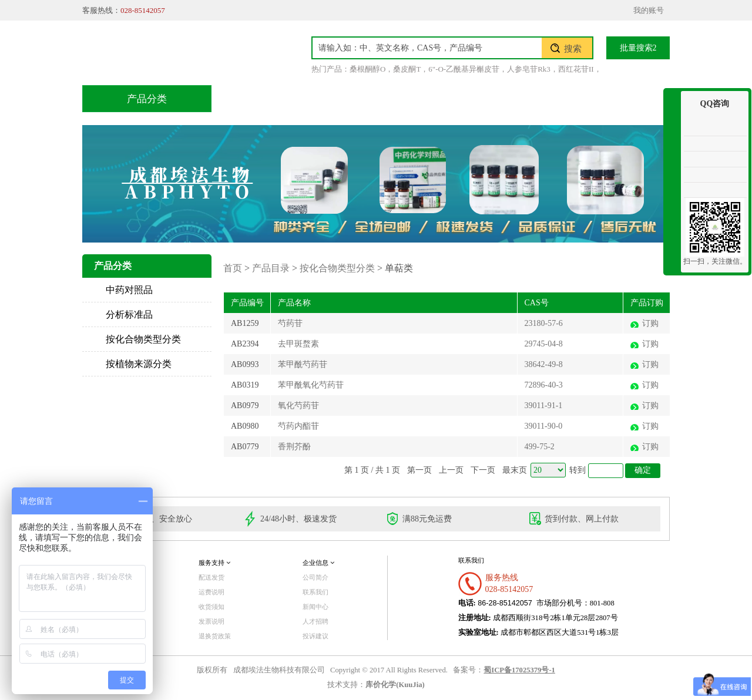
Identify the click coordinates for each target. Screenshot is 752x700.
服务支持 (214, 563)
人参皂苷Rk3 (529, 69)
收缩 (672, 134)
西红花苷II (576, 69)
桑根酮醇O (367, 69)
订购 (650, 323)
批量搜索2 (638, 48)
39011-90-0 (544, 426)
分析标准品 (129, 314)
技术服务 (392, 98)
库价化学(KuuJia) (395, 685)
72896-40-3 (544, 385)
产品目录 (318, 98)
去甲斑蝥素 (298, 344)
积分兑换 (466, 98)
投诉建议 (315, 636)
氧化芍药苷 (298, 405)
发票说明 (211, 621)
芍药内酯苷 (298, 426)
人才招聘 (315, 621)
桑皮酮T (407, 69)
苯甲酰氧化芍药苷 (311, 385)
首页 (252, 98)
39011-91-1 (544, 405)
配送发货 (211, 577)
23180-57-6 (544, 323)
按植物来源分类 (139, 364)
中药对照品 (129, 290)
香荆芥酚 (294, 447)
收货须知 (211, 607)
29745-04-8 (544, 344)
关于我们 (540, 98)
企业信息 (318, 563)
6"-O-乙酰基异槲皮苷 (464, 69)
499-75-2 (540, 447)
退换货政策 (215, 636)
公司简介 (315, 577)
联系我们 (614, 98)
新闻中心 (315, 607)
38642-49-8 (544, 364)
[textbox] (427, 48)
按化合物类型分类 (143, 339)
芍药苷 (290, 323)
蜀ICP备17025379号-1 (519, 670)
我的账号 (649, 10)
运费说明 (211, 592)
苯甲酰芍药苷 (303, 364)
